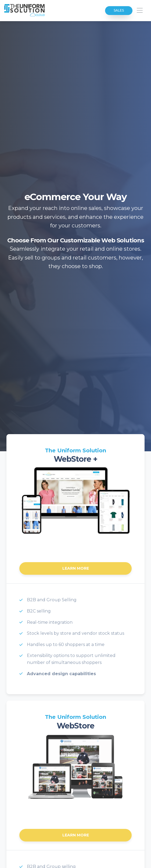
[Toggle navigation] (140, 11)
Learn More (76, 568)
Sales (119, 10)
